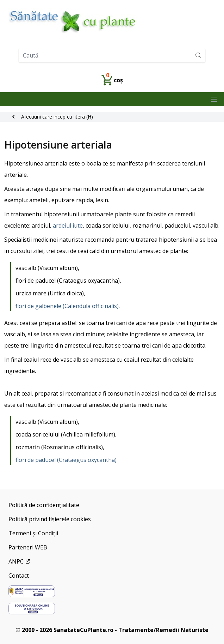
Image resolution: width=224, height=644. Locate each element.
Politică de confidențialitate (44, 505)
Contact (19, 576)
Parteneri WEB (28, 547)
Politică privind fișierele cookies (50, 519)
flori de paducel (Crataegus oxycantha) (66, 460)
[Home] (112, 21)
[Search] (198, 55)
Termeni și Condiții (33, 533)
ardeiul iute (68, 225)
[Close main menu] (214, 99)
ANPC (20, 561)
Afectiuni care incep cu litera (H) (57, 117)
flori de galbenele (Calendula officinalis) (67, 306)
